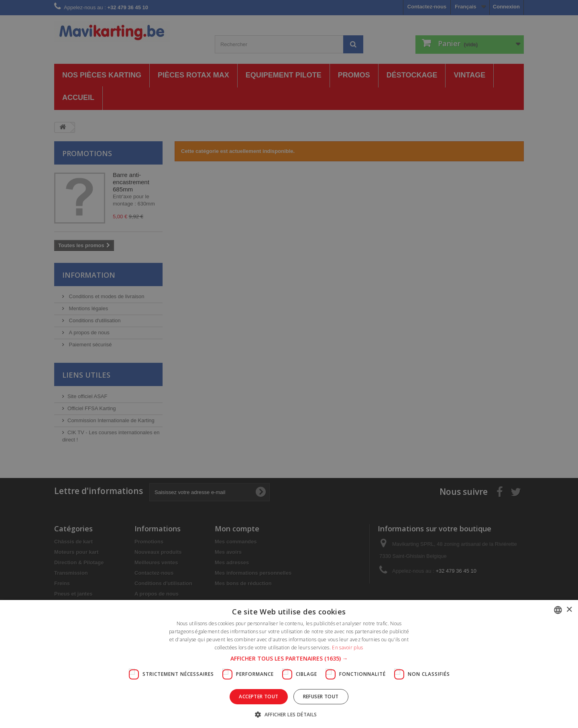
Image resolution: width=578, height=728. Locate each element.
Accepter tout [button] (258, 696)
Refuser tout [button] (321, 696)
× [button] (569, 610)
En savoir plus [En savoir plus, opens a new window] (347, 648)
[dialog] (289, 364)
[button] (289, 659)
